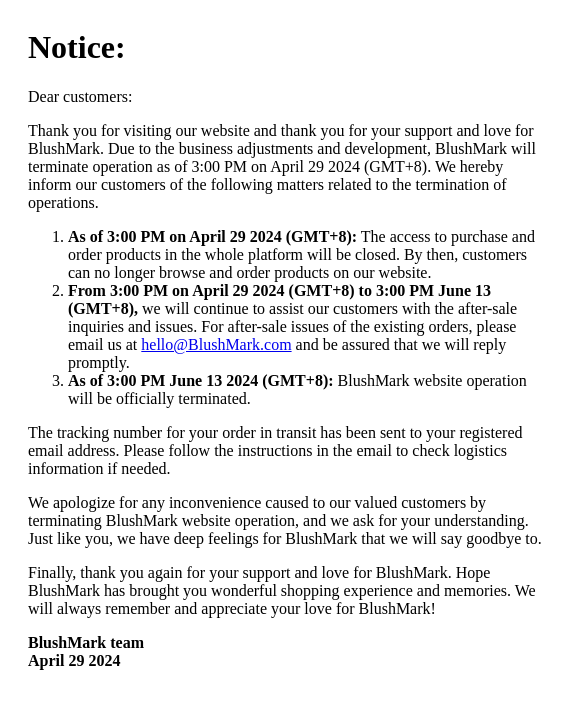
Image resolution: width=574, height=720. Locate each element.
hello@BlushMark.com (216, 344)
